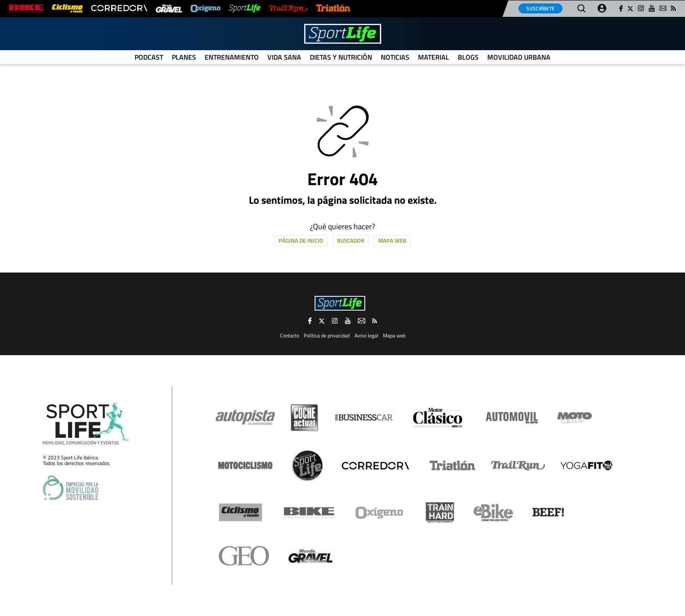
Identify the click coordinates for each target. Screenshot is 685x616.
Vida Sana (284, 57)
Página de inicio (301, 241)
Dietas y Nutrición (341, 57)
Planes (184, 57)
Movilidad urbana (519, 57)
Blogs (468, 57)
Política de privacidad (327, 335)
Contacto (289, 335)
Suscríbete (540, 8)
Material (434, 57)
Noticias (395, 57)
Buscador (351, 241)
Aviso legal (366, 335)
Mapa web (392, 241)
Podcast (149, 57)
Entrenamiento (232, 57)
